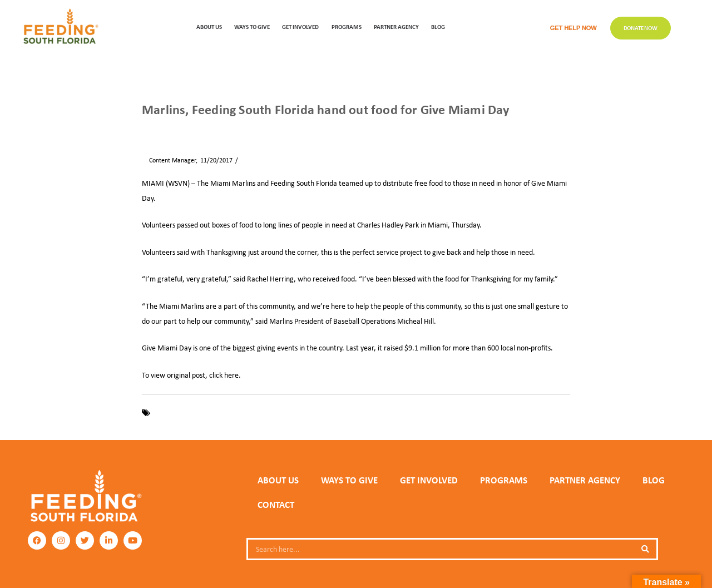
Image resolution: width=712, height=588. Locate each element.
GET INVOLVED (300, 26)
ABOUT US (209, 26)
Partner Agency (396, 26)
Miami (314, 413)
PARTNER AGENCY (585, 480)
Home (150, 129)
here (231, 375)
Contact (276, 505)
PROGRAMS (347, 26)
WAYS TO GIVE (252, 26)
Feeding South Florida (186, 413)
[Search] (645, 549)
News (175, 129)
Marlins (288, 413)
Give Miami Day (248, 413)
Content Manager (169, 160)
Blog (438, 26)
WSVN (337, 413)
